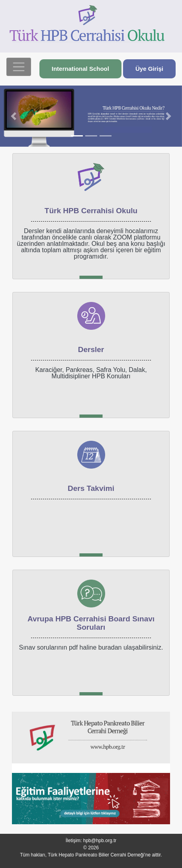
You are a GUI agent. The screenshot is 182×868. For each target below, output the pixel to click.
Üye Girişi (149, 69)
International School (80, 69)
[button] (14, 116)
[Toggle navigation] (19, 67)
